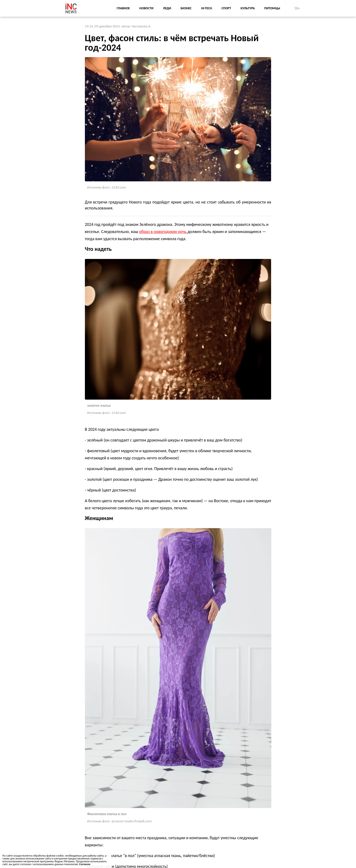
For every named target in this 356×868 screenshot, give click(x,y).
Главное (123, 8)
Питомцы (272, 8)
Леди (167, 8)
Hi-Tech (207, 8)
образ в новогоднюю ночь (163, 232)
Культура (248, 8)
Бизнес (186, 8)
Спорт (226, 8)
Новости (146, 8)
